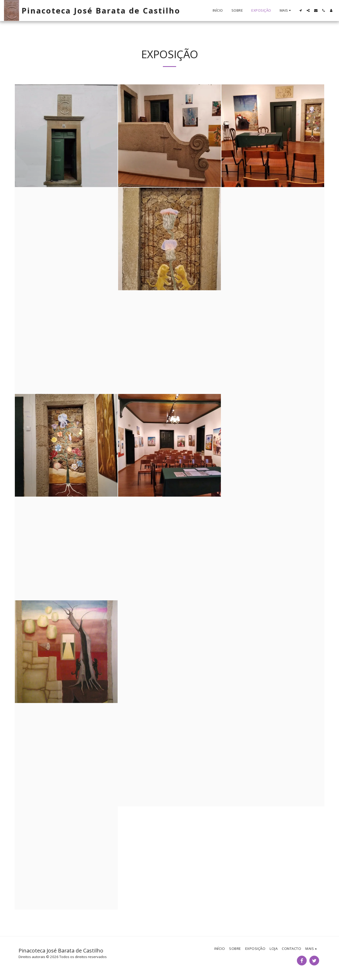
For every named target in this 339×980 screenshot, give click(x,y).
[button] (300, 10)
